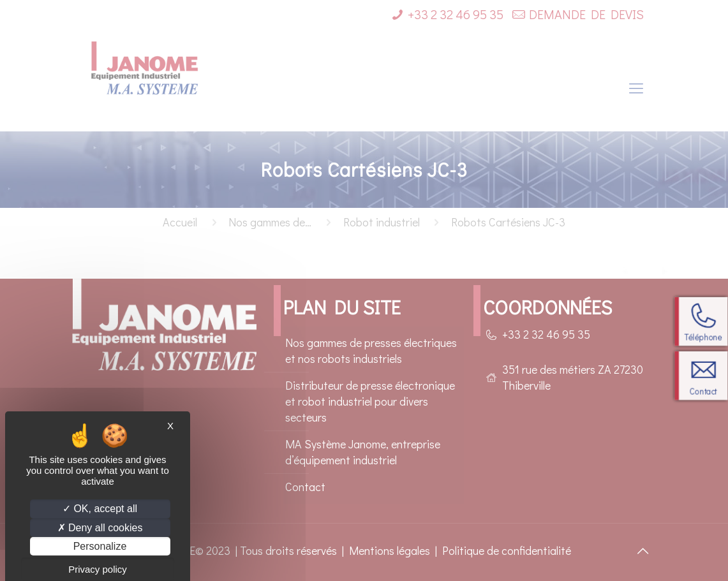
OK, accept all (100, 509)
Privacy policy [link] (98, 569)
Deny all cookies (100, 528)
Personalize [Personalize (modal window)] (100, 546)
